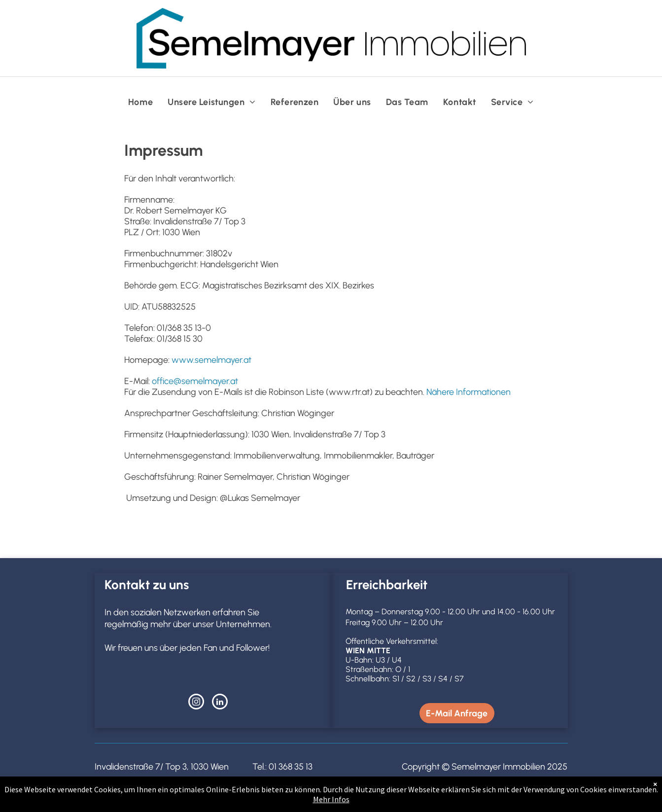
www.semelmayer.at (211, 360)
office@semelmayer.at (195, 381)
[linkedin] (220, 703)
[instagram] (196, 703)
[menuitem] (140, 102)
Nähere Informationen (469, 392)
